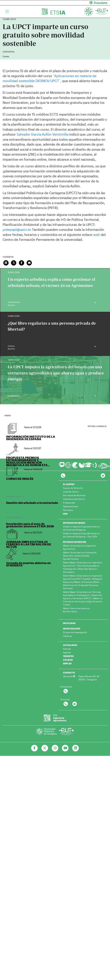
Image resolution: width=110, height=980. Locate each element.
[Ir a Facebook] (34, 748)
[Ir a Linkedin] (76, 748)
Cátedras (67, 636)
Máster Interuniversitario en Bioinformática (76, 610)
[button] (84, 3)
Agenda (67, 652)
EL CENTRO (69, 484)
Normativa (68, 510)
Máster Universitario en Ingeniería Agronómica (79, 547)
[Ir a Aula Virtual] (88, 466)
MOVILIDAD (69, 623)
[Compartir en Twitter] (14, 262)
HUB (65, 514)
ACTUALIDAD (70, 645)
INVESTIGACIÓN (72, 629)
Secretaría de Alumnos (74, 495)
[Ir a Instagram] (55, 748)
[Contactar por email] (75, 704)
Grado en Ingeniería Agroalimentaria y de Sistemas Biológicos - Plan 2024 (81, 535)
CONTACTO (69, 673)
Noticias (67, 649)
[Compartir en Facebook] (22, 262)
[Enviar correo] (29, 262)
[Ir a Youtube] (65, 748)
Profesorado (69, 503)
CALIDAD (68, 660)
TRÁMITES (68, 656)
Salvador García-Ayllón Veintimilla (42, 134)
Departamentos (70, 506)
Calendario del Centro (74, 499)
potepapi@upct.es (17, 229)
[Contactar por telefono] (63, 476)
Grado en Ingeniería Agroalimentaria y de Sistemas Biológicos (81, 528)
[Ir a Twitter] (45, 748)
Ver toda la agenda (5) (97, 426)
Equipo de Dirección (73, 488)
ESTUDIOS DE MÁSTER (74, 542)
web (97, 235)
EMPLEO (67, 663)
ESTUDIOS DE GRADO (74, 523)
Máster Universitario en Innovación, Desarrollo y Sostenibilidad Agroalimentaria (80, 556)
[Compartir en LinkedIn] (6, 262)
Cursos (6, 56)
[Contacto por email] (103, 476)
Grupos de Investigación (75, 632)
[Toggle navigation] (7, 12)
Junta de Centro (71, 492)
